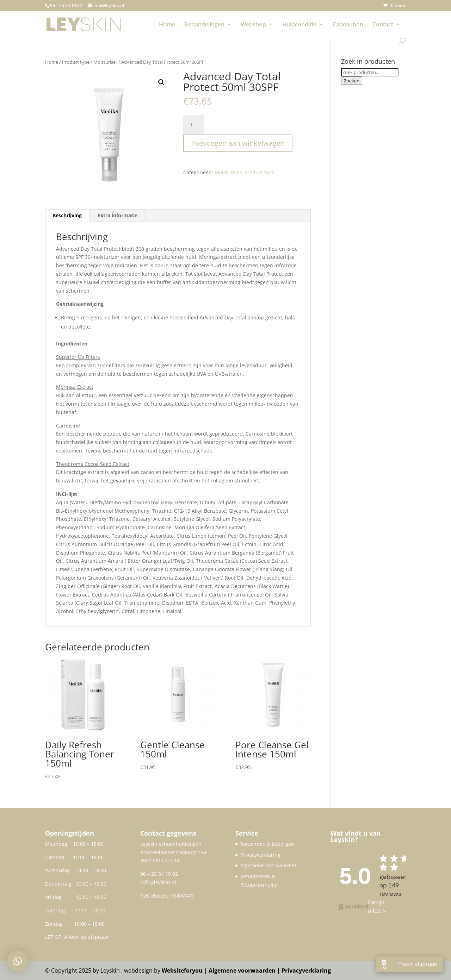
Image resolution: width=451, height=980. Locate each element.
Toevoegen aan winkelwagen (238, 143)
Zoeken (352, 81)
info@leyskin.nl (158, 882)
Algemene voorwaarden (268, 865)
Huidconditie (299, 25)
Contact (383, 25)
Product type (76, 62)
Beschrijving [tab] (67, 215)
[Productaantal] (194, 125)
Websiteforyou (182, 970)
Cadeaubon (348, 25)
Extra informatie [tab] (118, 215)
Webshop (253, 25)
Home (167, 25)
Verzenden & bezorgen (267, 844)
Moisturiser (105, 62)
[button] (161, 82)
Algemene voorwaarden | (245, 970)
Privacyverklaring (260, 855)
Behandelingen (204, 25)
